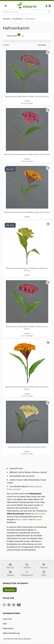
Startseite (7, 19)
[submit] (49, 12)
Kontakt (27, 566)
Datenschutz (8, 628)
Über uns (10, 566)
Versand (44, 566)
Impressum (7, 619)
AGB (5, 623)
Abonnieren (10, 590)
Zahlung (10, 573)
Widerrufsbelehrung (11, 633)
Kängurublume (35, 486)
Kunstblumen (18, 19)
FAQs (44, 573)
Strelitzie (17, 489)
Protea (10, 489)
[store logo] (27, 5)
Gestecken (41, 513)
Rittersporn (37, 519)
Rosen (18, 519)
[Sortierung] (44, 45)
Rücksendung (27, 573)
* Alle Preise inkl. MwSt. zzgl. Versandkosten (17, 639)
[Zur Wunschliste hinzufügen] (48, 52)
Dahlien (25, 519)
